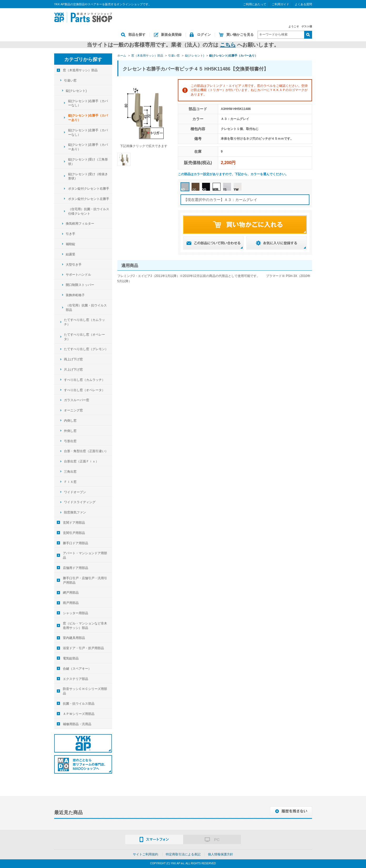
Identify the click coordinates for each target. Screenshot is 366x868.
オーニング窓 (73, 410)
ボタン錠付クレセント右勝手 (89, 189)
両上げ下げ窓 (73, 359)
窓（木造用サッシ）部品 (80, 70)
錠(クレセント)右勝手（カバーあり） (88, 118)
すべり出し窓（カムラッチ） (84, 380)
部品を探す (137, 35)
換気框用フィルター (80, 224)
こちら (228, 45)
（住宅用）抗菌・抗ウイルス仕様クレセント (89, 211)
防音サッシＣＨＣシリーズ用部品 (85, 691)
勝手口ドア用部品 (76, 543)
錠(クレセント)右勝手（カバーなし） (88, 103)
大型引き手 (74, 265)
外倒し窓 (70, 431)
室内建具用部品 (74, 638)
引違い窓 (70, 80)
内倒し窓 (70, 421)
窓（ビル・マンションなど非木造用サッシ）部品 (85, 626)
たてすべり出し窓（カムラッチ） (84, 322)
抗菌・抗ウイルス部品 (79, 704)
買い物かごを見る (240, 35)
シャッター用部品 (76, 613)
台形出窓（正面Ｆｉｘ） (81, 461)
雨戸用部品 (71, 603)
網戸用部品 (71, 593)
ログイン (204, 35)
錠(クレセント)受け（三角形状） (88, 162)
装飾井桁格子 (75, 295)
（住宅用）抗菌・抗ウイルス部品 (86, 308)
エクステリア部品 (76, 679)
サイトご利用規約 (146, 854)
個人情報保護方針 (220, 854)
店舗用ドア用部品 (76, 568)
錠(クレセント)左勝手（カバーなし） (88, 132)
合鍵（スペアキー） (77, 669)
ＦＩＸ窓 (70, 482)
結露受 (71, 254)
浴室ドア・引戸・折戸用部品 (83, 648)
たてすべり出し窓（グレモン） (86, 349)
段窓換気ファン (75, 512)
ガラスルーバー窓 (77, 400)
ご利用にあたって (255, 4)
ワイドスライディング (80, 502)
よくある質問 (303, 4)
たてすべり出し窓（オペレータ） (84, 337)
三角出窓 (70, 472)
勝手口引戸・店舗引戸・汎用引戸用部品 (85, 580)
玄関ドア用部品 (74, 523)
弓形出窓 (70, 441)
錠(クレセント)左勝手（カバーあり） (88, 147)
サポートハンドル (78, 275)
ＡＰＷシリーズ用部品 (79, 714)
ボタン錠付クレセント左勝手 (89, 199)
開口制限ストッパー (80, 285)
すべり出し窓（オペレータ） (84, 390)
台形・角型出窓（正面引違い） (86, 451)
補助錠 (71, 244)
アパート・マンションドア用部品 (85, 555)
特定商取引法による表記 (183, 854)
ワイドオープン (75, 492)
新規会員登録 (171, 35)
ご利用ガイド (280, 4)
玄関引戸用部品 (74, 533)
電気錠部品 (71, 658)
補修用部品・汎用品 (77, 724)
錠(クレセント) (76, 91)
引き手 (71, 234)
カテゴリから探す (83, 59)
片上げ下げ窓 (73, 370)
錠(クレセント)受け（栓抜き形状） (88, 176)
